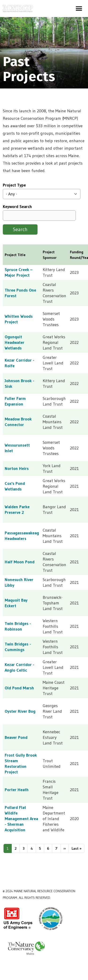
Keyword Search (17, 207)
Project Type (14, 185)
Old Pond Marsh (19, 688)
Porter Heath (17, 790)
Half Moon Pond (20, 562)
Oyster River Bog (20, 711)
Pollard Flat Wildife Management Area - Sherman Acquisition (21, 819)
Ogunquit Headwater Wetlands (15, 342)
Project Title (15, 255)
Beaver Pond (16, 737)
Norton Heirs (17, 469)
